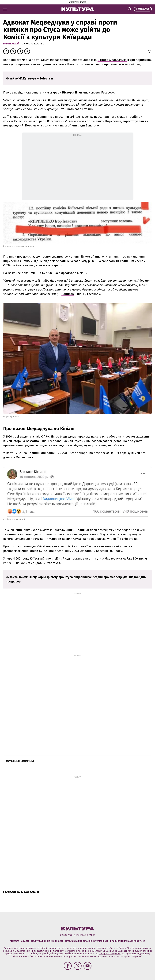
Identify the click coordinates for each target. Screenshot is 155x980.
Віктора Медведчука (112, 60)
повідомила (22, 92)
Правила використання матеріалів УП (87, 941)
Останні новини (20, 761)
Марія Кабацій (11, 44)
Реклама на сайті (19, 941)
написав (68, 294)
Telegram (46, 78)
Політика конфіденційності (47, 941)
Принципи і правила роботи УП (128, 941)
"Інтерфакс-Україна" (110, 954)
